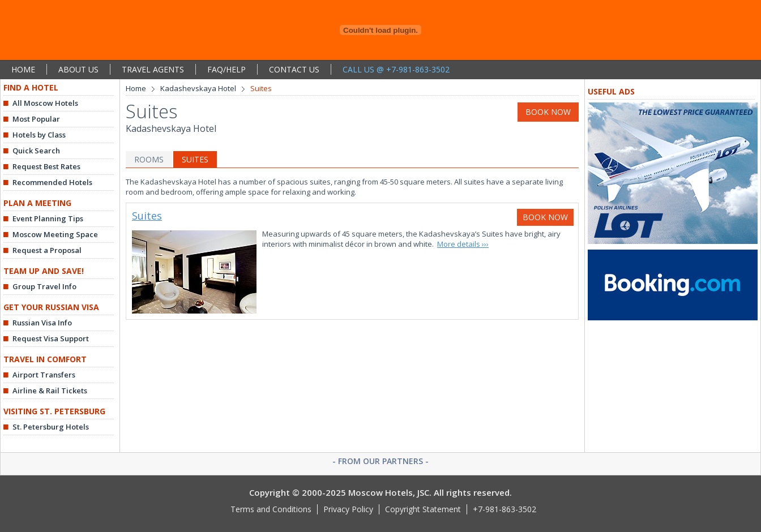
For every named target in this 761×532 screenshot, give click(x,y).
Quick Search (36, 151)
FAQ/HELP (226, 69)
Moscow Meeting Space (55, 234)
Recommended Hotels (52, 182)
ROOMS (149, 159)
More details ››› (463, 244)
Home (136, 88)
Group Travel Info (44, 286)
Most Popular (36, 119)
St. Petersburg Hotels (51, 427)
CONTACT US (294, 69)
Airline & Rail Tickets (50, 391)
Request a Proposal (47, 250)
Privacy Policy (348, 509)
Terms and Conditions (271, 509)
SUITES (195, 159)
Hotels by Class (39, 135)
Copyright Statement (423, 509)
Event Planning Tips (48, 218)
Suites (147, 216)
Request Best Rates (46, 166)
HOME (23, 69)
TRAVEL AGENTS (153, 69)
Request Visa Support (51, 338)
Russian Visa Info (42, 323)
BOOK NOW (548, 112)
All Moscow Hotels (45, 103)
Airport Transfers (44, 375)
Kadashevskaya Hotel (198, 88)
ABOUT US (78, 69)
